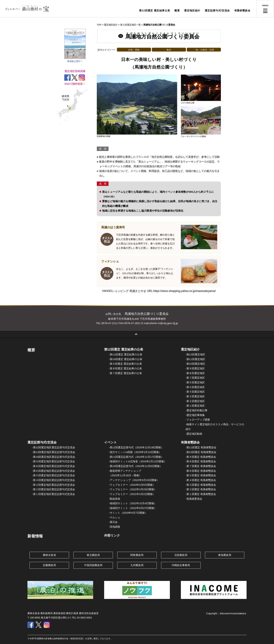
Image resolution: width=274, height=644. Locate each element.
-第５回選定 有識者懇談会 (201, 475)
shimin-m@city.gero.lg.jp (164, 323)
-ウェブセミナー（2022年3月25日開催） (133, 489)
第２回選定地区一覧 (130, 25)
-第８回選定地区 (195, 373)
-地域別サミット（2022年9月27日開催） (133, 508)
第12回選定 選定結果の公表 (124, 349)
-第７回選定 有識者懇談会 (201, 466)
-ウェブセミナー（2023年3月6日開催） (132, 485)
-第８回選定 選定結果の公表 (125, 368)
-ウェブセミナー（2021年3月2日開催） (132, 494)
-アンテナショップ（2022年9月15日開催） (134, 480)
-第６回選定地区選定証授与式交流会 (54, 471)
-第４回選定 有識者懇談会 (201, 480)
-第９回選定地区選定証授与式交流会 (54, 461)
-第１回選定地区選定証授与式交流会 (54, 494)
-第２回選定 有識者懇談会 (201, 489)
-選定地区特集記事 (197, 410)
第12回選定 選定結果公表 (155, 10)
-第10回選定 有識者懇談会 (201, 452)
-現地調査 (115, 527)
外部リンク (112, 536)
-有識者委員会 (194, 499)
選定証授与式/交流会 (217, 10)
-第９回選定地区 (195, 368)
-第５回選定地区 (195, 387)
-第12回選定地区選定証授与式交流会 (54, 447)
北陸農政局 (181, 555)
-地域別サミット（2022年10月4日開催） (133, 503)
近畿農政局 (49, 565)
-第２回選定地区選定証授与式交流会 (54, 489)
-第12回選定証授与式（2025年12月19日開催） (136, 447)
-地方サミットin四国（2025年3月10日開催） (135, 452)
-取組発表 (115, 499)
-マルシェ (115, 517)
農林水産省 (49, 555)
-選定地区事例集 (195, 415)
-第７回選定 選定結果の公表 (125, 373)
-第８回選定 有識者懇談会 (201, 461)
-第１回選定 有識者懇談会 (201, 494)
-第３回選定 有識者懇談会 (201, 485)
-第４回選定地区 (195, 392)
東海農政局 (225, 555)
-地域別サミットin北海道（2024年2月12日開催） (138, 461)
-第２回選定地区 (195, 401)
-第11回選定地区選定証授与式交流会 (54, 452)
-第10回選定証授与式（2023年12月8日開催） (136, 466)
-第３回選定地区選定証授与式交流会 (54, 485)
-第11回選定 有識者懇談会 (201, 447)
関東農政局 (137, 555)
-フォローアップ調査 (198, 420)
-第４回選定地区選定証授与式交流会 (54, 480)
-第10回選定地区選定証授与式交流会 (54, 457)
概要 (177, 10)
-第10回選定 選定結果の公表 (126, 359)
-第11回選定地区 (195, 359)
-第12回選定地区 (195, 354)
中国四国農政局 (93, 565)
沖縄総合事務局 (181, 565)
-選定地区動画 (194, 434)
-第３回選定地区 (195, 396)
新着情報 (35, 536)
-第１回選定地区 (195, 406)
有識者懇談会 (242, 10)
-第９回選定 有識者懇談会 (201, 457)
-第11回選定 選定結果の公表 (126, 354)
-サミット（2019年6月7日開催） (128, 513)
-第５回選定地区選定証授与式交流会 (54, 475)
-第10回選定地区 (195, 364)
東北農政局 (93, 555)
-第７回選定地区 (195, 378)
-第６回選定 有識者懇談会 (201, 471)
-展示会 (113, 522)
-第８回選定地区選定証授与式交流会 (54, 466)
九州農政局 (137, 565)
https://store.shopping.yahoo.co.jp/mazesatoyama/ (185, 291)
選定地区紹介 (192, 10)
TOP (99, 25)
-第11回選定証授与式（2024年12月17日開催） (136, 457)
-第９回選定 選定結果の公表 (125, 364)
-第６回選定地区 (195, 382)
